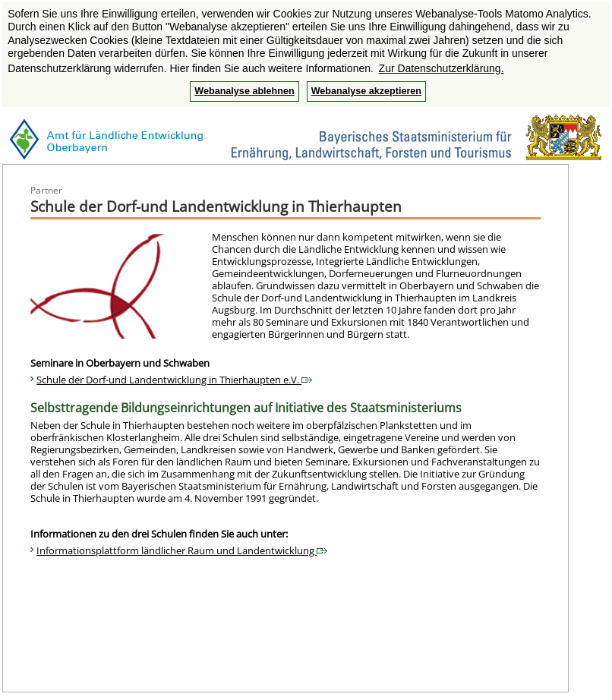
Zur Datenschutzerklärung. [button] (442, 68)
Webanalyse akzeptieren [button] (366, 91)
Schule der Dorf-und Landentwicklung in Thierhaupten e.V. (174, 380)
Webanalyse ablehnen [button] (244, 91)
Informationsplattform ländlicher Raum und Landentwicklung (182, 550)
